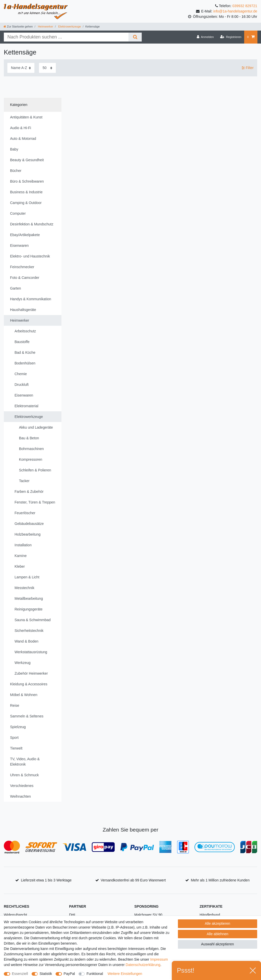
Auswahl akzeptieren (218, 944)
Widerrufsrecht (15, 915)
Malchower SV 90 (148, 915)
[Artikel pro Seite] (47, 68)
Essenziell (20, 974)
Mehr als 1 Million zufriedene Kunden (220, 880)
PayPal (69, 974)
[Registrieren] (231, 37)
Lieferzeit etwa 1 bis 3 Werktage (46, 880)
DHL (73, 915)
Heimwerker (45, 26)
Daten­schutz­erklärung (143, 965)
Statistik (46, 974)
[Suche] (135, 37)
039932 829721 (245, 6)
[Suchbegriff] (66, 37)
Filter (248, 68)
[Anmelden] (205, 37)
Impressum (159, 959)
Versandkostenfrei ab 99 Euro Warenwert (133, 880)
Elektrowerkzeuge (69, 26)
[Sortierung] (21, 68)
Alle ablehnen (218, 934)
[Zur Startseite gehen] (18, 26)
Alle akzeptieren (218, 923)
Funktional (95, 974)
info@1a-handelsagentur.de (235, 11)
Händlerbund (210, 915)
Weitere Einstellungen (125, 974)
